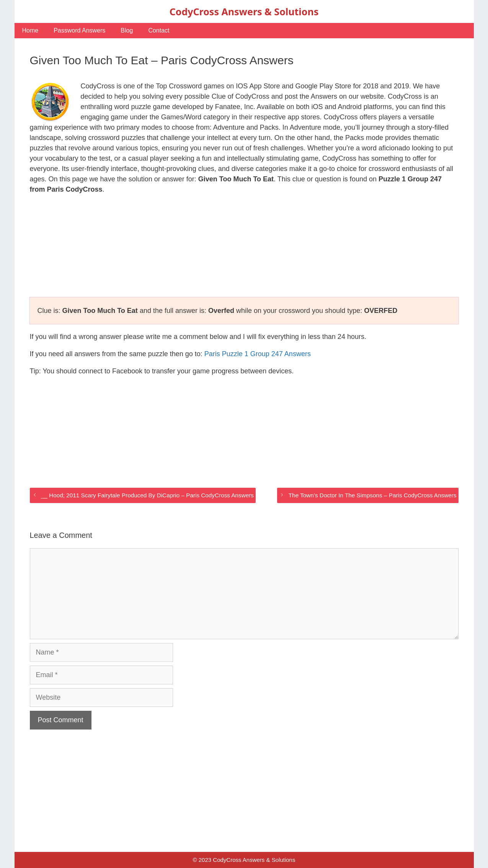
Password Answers (79, 30)
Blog (127, 30)
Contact (159, 30)
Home (30, 30)
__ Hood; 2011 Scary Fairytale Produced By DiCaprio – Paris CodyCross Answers (147, 495)
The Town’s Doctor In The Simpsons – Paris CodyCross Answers (373, 495)
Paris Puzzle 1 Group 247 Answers (258, 354)
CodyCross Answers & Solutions (244, 11)
